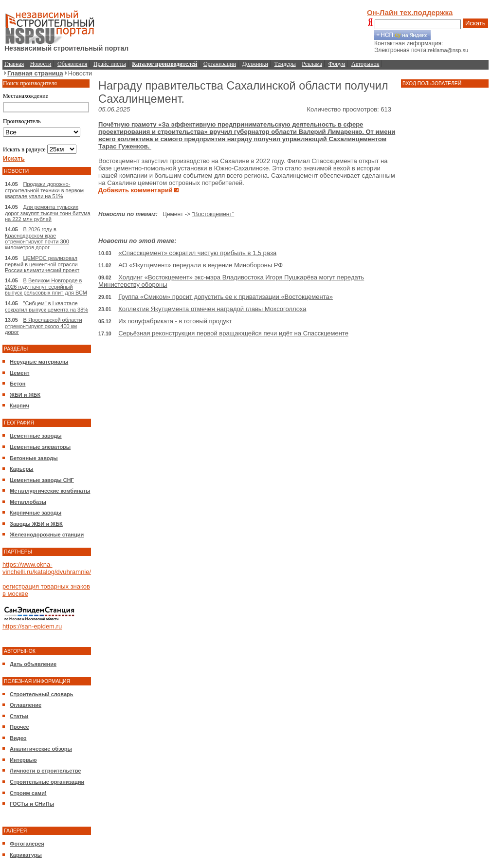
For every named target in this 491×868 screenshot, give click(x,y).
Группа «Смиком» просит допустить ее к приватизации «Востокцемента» (226, 297)
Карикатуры (26, 855)
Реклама (312, 64)
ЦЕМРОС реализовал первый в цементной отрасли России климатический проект (42, 264)
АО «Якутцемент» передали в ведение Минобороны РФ (200, 265)
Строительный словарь (42, 694)
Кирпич (19, 406)
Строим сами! (28, 793)
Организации (220, 64)
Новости (41, 64)
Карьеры (22, 469)
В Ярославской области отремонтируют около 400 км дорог (44, 326)
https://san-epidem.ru (32, 626)
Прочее (19, 727)
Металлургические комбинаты (50, 491)
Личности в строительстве (45, 771)
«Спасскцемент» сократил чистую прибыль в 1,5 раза (197, 253)
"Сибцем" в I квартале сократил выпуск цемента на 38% (46, 306)
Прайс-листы (110, 64)
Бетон (18, 384)
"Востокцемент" (213, 214)
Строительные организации (47, 782)
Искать (475, 23)
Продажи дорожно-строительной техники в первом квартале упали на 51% (44, 190)
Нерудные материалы (39, 362)
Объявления (72, 64)
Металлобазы (28, 502)
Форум (337, 64)
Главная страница (35, 73)
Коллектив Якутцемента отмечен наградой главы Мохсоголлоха (212, 309)
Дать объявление (33, 664)
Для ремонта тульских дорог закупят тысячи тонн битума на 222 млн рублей (48, 213)
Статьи (19, 716)
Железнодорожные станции (47, 535)
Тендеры (285, 64)
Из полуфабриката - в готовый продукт (175, 321)
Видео (18, 738)
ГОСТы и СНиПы (32, 804)
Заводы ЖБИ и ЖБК (36, 524)
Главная (14, 64)
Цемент (19, 373)
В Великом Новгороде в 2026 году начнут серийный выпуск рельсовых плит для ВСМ (46, 286)
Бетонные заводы (34, 458)
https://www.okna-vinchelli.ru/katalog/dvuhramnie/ (47, 568)
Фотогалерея (27, 844)
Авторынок (365, 64)
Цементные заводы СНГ (42, 480)
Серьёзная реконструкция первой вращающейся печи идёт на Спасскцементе (233, 333)
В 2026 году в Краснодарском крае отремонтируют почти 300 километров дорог (37, 238)
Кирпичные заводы (36, 513)
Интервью (23, 760)
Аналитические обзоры (41, 749)
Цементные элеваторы (40, 447)
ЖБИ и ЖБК (25, 395)
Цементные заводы (36, 436)
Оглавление (26, 705)
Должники (255, 64)
